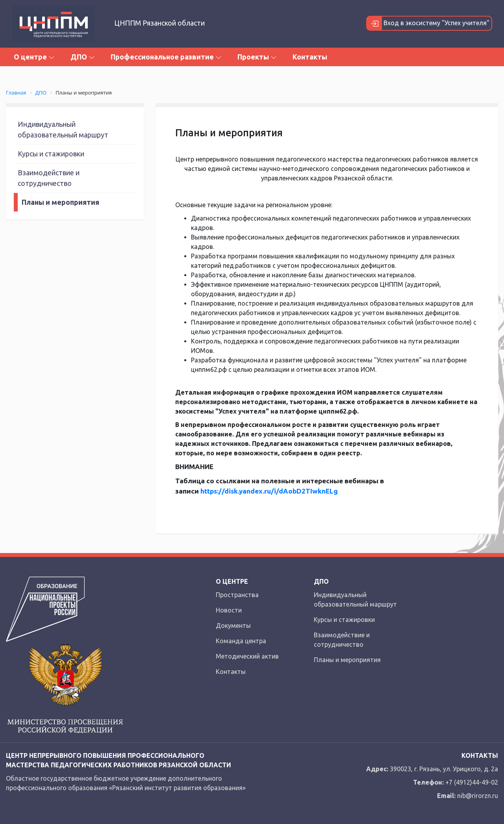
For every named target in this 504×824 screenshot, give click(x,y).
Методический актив (247, 656)
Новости (229, 610)
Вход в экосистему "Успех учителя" (428, 23)
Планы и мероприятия (60, 202)
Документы (233, 625)
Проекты (257, 57)
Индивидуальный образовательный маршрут (63, 129)
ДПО (83, 57)
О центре (34, 57)
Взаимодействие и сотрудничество (49, 178)
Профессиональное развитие (166, 57)
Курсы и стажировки (51, 154)
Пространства (237, 595)
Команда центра (241, 641)
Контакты (310, 57)
